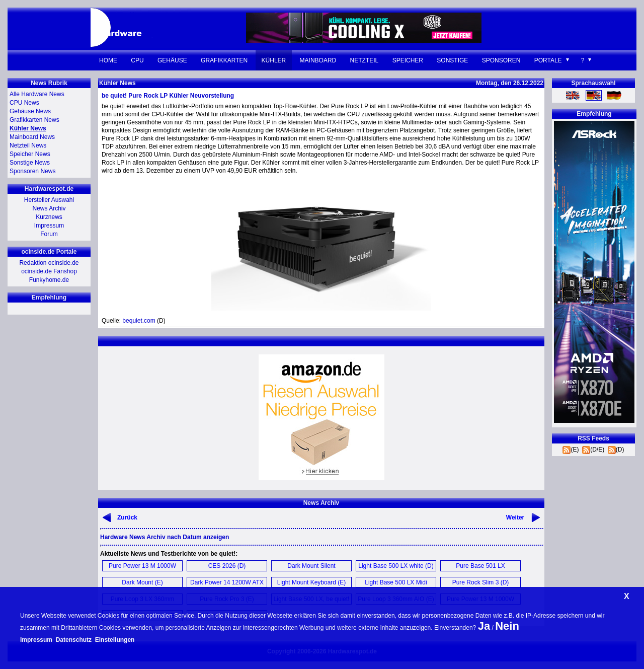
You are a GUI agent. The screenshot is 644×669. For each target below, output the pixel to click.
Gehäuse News (30, 111)
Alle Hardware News (37, 94)
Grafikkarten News (34, 120)
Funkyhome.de (49, 280)
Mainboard (318, 60)
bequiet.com (139, 321)
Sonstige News (30, 163)
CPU (137, 60)
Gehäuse (172, 60)
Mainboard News (32, 137)
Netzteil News (28, 145)
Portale (548, 60)
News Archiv (49, 208)
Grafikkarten (224, 60)
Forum (49, 234)
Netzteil (365, 60)
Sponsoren (501, 60)
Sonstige (452, 60)
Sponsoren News (32, 171)
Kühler (274, 60)
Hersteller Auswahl (49, 200)
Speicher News (30, 154)
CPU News (24, 103)
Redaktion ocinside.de (49, 263)
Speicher (408, 60)
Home (108, 60)
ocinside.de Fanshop (49, 271)
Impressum (49, 226)
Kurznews (49, 217)
